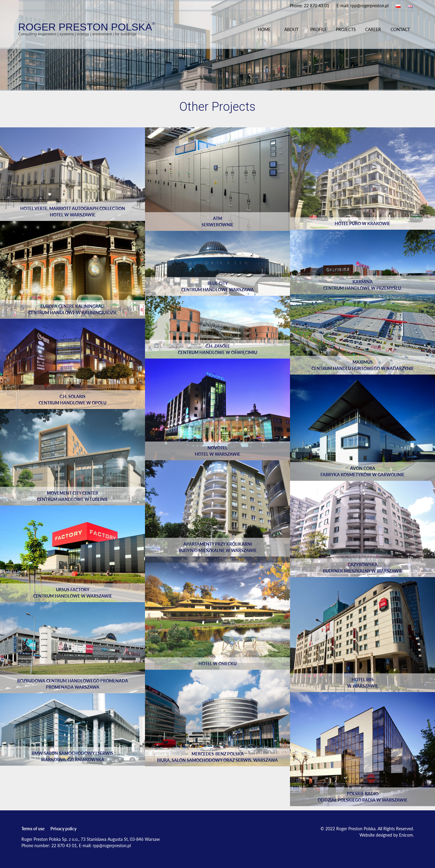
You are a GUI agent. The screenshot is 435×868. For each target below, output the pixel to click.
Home (264, 29)
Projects (346, 29)
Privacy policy (63, 829)
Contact (400, 29)
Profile (319, 29)
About (291, 29)
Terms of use (33, 829)
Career (373, 29)
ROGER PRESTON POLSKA (87, 29)
